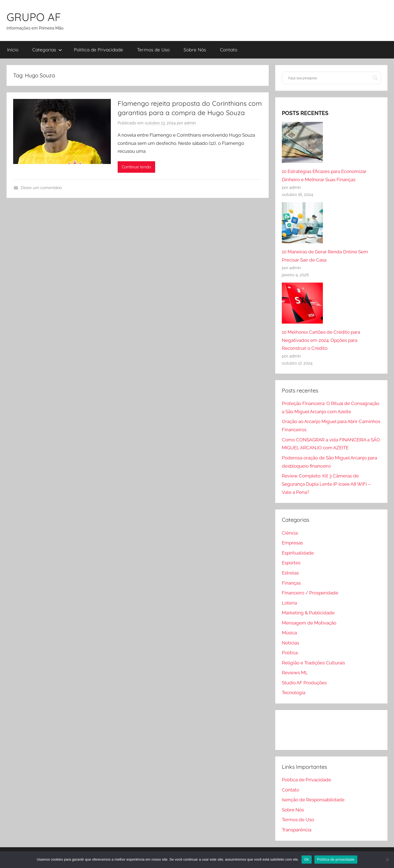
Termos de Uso (153, 50)
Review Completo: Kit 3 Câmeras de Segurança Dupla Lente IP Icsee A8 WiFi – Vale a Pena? (326, 484)
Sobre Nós (195, 50)
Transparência (297, 830)
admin (190, 123)
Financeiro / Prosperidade (310, 593)
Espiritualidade (298, 553)
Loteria (289, 603)
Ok (307, 859)
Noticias (290, 643)
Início (13, 50)
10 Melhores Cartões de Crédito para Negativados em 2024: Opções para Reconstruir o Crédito (321, 340)
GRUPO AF (34, 17)
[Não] (387, 860)
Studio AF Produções (304, 683)
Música (289, 633)
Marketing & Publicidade (308, 613)
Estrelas (290, 573)
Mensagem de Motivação (309, 623)
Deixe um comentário (41, 188)
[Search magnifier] (375, 78)
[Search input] (329, 78)
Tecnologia (294, 693)
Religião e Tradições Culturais (313, 663)
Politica (290, 653)
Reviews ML (295, 673)
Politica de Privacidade (99, 50)
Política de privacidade (336, 859)
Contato (229, 50)
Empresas (292, 543)
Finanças (291, 583)
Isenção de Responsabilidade (313, 800)
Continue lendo (136, 167)
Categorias (47, 50)
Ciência (290, 533)
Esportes (291, 563)
